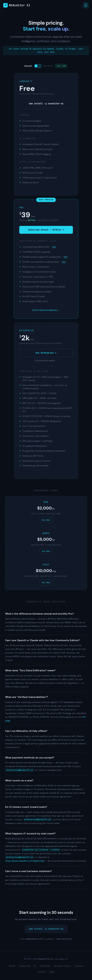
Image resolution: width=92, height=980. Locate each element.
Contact (42, 972)
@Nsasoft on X (34, 939)
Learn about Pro (64, 939)
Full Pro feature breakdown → (46, 310)
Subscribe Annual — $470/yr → (46, 230)
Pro (22, 208)
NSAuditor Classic (62, 966)
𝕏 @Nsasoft (24, 966)
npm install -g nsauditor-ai (46, 103)
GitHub (12, 966)
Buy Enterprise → (46, 353)
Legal (52, 972)
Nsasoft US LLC (46, 959)
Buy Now (46, 520)
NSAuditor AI (17, 5)
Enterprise (27, 331)
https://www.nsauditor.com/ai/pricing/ (25, 861)
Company (79, 966)
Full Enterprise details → (46, 360)
